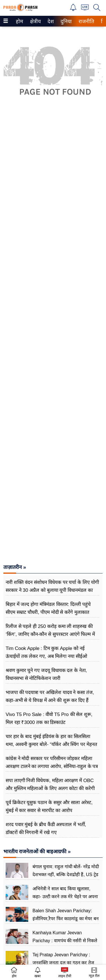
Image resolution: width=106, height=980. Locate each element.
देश (50, 21)
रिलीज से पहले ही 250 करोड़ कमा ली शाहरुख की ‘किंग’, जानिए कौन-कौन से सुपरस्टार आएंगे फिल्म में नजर (50, 634)
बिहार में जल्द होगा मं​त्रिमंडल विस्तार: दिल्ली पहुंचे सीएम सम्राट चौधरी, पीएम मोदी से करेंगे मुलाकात (48, 608)
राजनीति (85, 21)
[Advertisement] (53, 280)
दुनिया (65, 21)
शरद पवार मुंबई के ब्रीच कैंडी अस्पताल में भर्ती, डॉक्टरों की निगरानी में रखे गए (46, 829)
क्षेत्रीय (35, 21)
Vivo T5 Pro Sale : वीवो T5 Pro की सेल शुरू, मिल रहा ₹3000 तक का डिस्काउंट (49, 718)
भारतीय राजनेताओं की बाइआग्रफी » (37, 852)
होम (19, 21)
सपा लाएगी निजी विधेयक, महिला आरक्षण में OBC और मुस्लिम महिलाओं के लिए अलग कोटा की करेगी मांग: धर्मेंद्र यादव (50, 788)
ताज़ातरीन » (15, 567)
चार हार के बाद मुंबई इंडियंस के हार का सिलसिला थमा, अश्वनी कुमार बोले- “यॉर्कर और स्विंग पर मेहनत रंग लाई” (51, 744)
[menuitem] (20, 21)
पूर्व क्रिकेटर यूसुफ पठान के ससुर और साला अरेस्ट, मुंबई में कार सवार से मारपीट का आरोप (49, 807)
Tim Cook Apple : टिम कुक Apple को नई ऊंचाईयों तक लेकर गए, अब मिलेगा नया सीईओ (46, 652)
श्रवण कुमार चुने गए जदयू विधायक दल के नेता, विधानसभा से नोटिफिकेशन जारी (46, 674)
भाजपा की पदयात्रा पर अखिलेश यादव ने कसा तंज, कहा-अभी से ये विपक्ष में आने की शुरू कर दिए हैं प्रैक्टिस (50, 700)
